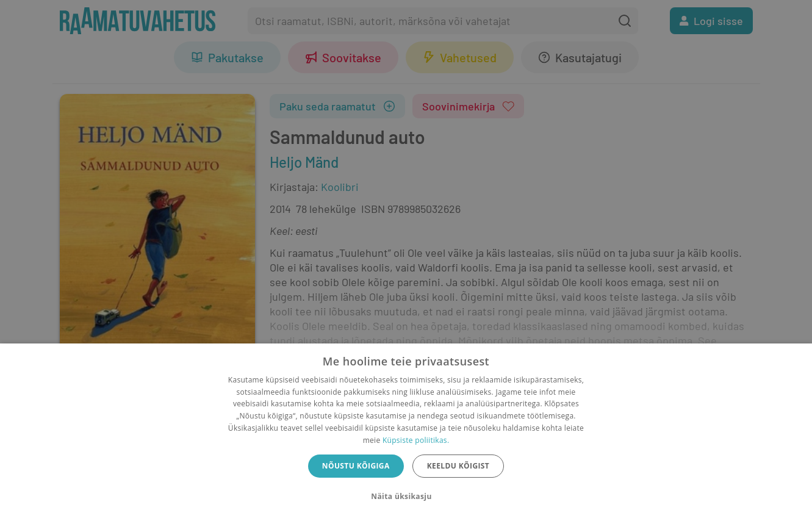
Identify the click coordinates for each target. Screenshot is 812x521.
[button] (406, 497)
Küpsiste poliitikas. (416, 440)
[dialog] (406, 432)
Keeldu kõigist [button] (458, 466)
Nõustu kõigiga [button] (356, 466)
